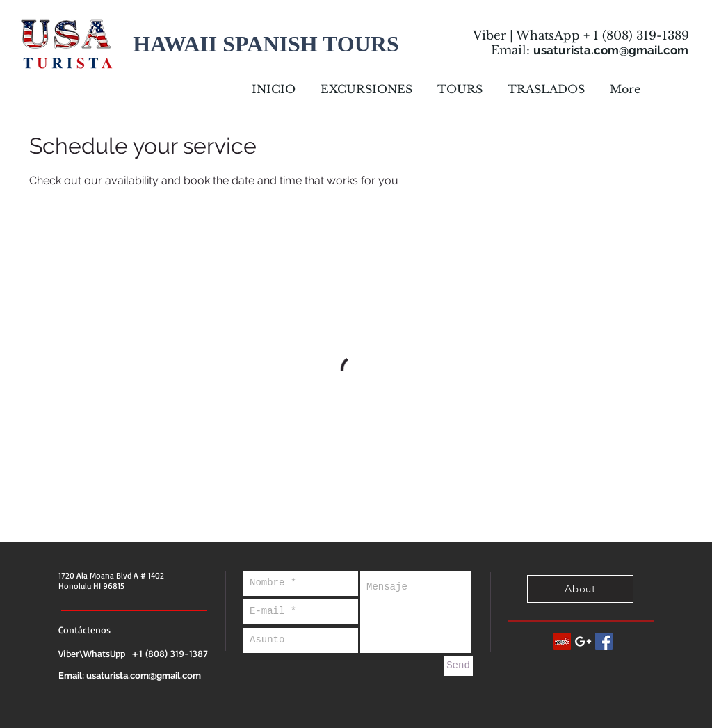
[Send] (458, 666)
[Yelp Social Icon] (562, 641)
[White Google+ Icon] (583, 641)
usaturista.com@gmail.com (611, 50)
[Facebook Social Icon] (604, 641)
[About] (580, 589)
